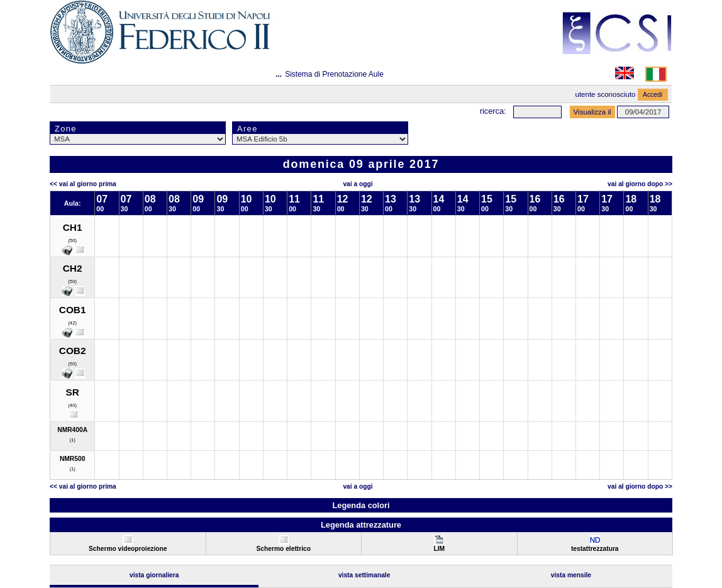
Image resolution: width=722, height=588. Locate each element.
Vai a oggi (358, 184)
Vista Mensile (571, 575)
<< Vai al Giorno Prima (83, 184)
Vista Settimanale (364, 575)
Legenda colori (361, 505)
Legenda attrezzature (361, 525)
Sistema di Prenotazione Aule (334, 74)
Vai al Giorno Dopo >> (640, 184)
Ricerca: (493, 111)
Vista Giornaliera (154, 575)
